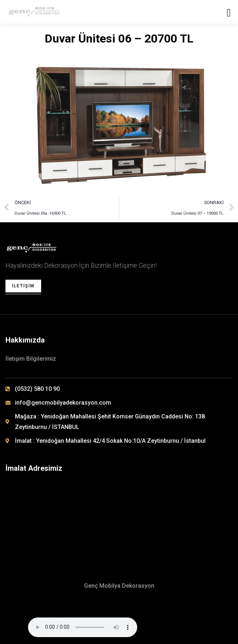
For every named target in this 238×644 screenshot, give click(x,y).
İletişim (23, 286)
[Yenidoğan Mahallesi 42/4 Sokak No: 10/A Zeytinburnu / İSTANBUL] (119, 516)
